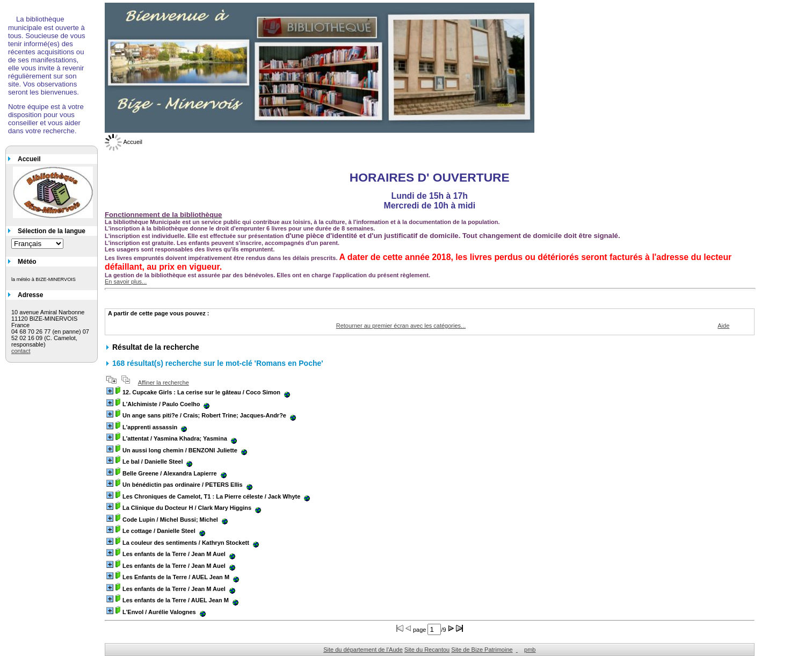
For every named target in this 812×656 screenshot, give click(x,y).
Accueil (124, 142)
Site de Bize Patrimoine (482, 650)
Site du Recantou (427, 650)
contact (21, 351)
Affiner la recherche (164, 383)
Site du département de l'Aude (363, 650)
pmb (530, 650)
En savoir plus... (126, 282)
